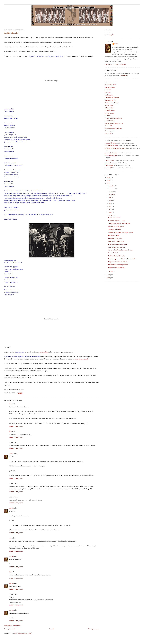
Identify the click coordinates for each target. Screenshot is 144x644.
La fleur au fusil (109, 113)
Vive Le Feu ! (109, 134)
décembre (112, 186)
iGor (10, 404)
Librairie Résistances (111, 168)
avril (110, 209)
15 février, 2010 (16, 492)
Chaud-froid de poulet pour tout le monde (120, 232)
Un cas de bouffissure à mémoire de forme (121, 250)
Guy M (111, 35)
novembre (112, 189)
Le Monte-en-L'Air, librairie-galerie (115, 148)
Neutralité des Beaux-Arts (116, 241)
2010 (109, 183)
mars (110, 212)
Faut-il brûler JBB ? (114, 218)
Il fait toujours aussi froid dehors (118, 244)
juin (110, 203)
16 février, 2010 (16, 589)
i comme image (109, 105)
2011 (109, 180)
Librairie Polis (109, 163)
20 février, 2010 (16, 605)
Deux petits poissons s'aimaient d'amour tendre (122, 259)
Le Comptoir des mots (111, 146)
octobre (111, 192)
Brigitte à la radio (11, 33)
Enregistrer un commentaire (12, 626)
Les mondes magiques (111, 156)
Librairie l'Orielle (110, 160)
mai (110, 206)
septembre (112, 195)
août (110, 198)
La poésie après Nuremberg (116, 268)
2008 (109, 278)
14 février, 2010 (16, 426)
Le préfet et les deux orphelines (117, 262)
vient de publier (44, 352)
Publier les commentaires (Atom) (22, 633)
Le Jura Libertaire (110, 121)
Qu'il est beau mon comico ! (116, 247)
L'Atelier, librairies (110, 143)
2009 (109, 275)
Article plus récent (9, 629)
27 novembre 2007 (110, 85)
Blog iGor (108, 92)
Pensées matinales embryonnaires (118, 265)
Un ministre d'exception (115, 238)
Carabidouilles (109, 95)
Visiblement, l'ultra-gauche (116, 227)
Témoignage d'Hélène (115, 229)
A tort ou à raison (110, 87)
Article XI (108, 90)
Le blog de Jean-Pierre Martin (113, 118)
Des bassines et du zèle (111, 103)
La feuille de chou (110, 110)
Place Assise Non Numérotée (113, 128)
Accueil (51, 629)
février (111, 215)
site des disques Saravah (81, 359)
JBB (10, 538)
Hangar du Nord (113, 253)
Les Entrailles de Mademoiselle (114, 123)
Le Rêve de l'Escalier (111, 153)
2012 (109, 177)
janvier (111, 271)
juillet (111, 200)
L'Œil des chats (109, 108)
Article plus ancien (93, 629)
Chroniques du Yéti (110, 100)
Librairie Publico (110, 165)
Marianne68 (108, 126)
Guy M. (11, 454)
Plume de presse (109, 131)
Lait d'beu (108, 115)
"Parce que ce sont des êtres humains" (119, 224)
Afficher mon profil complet (115, 64)
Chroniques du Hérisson (112, 98)
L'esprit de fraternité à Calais (117, 221)
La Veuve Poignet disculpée (116, 256)
